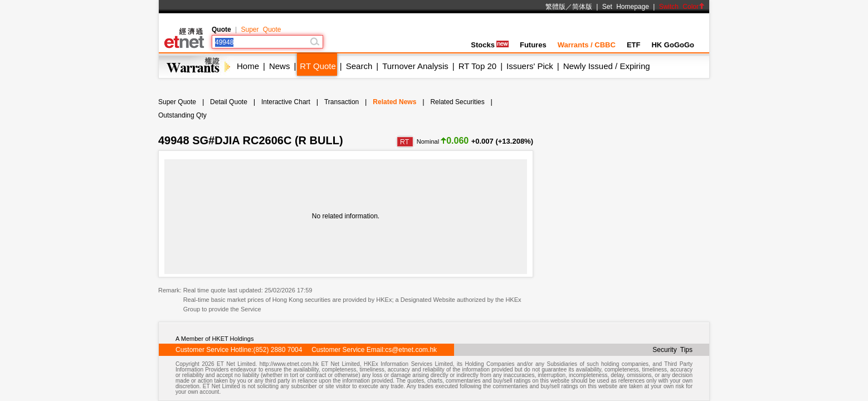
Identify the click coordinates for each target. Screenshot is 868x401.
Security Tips (672, 350)
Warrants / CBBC (587, 45)
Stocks (490, 45)
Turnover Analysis (415, 66)
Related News (394, 102)
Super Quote (261, 30)
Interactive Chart (286, 102)
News (280, 66)
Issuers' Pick (530, 66)
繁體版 (555, 7)
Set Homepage (626, 7)
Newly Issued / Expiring (607, 66)
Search (359, 66)
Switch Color (682, 7)
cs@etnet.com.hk (411, 350)
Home (248, 66)
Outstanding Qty (182, 115)
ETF (634, 45)
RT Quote (318, 66)
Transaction (342, 102)
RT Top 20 (477, 66)
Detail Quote (229, 102)
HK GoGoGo (673, 45)
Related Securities (457, 102)
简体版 (582, 7)
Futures (533, 45)
